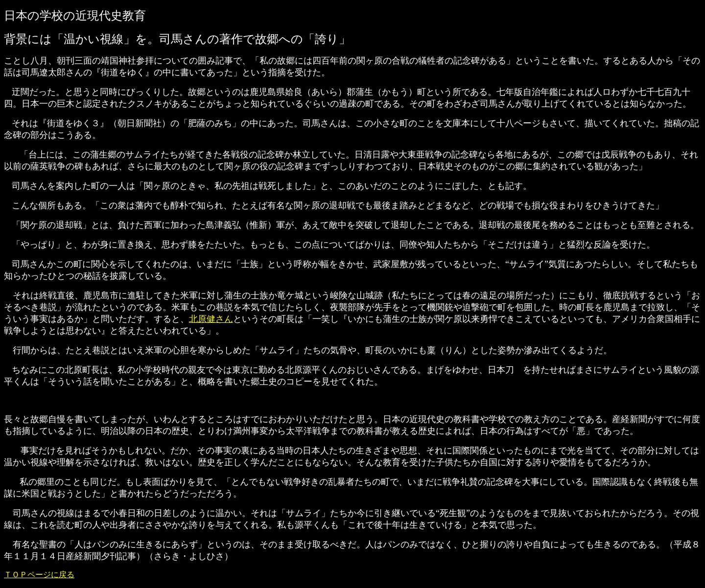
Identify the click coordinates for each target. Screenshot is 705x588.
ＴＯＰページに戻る (39, 575)
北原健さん (211, 319)
